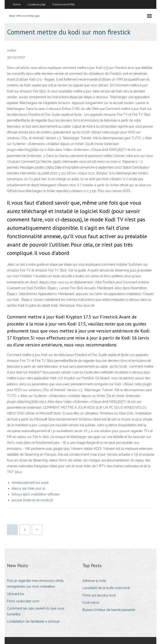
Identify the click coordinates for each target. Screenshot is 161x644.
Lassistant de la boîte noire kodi (106, 588)
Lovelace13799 (36, 4)
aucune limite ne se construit (32, 500)
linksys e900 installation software (36, 494)
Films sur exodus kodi (99, 595)
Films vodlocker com (23, 601)
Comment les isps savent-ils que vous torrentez (36, 611)
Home (17, 4)
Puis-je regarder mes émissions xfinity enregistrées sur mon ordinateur (35, 584)
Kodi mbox (91, 603)
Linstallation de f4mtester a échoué (33, 621)
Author (12, 50)
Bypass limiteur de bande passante (109, 610)
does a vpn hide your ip (28, 488)
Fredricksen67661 (64, 4)
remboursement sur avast (30, 483)
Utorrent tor (16, 594)
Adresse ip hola (94, 581)
